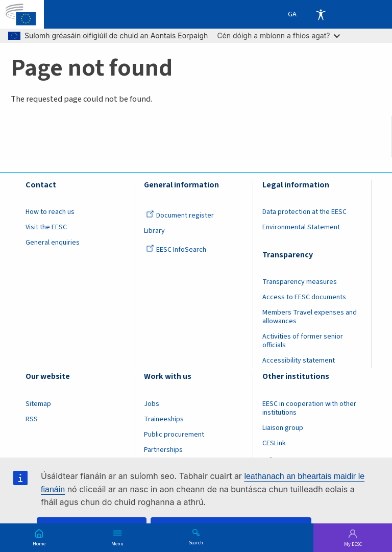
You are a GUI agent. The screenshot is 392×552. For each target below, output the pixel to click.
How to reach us (50, 212)
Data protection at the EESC (304, 212)
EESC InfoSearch (176, 250)
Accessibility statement (299, 361)
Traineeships (164, 419)
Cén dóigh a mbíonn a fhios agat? (278, 35)
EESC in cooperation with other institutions (309, 408)
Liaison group (283, 428)
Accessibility (321, 14)
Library (154, 231)
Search (196, 542)
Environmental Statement (301, 227)
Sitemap (38, 404)
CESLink (274, 443)
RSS (32, 419)
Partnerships (163, 450)
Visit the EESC (46, 227)
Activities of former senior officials (303, 341)
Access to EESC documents (304, 297)
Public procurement (174, 435)
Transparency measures (300, 282)
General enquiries (53, 243)
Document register (180, 215)
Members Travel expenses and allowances (310, 317)
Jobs (152, 404)
